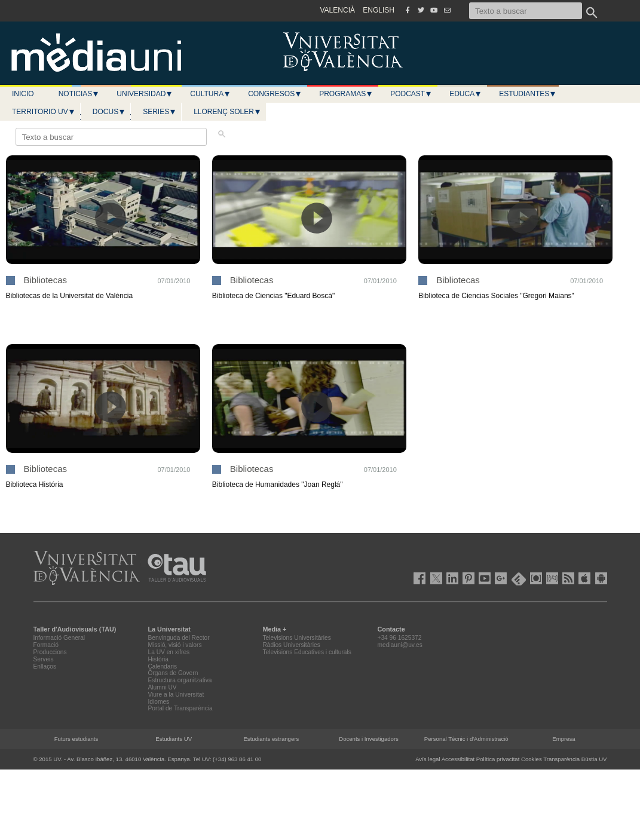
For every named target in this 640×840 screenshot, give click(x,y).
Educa (466, 94)
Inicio (23, 94)
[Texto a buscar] (526, 11)
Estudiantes (528, 94)
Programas (346, 94)
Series (160, 112)
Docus (109, 112)
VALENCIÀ (338, 10)
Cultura (210, 94)
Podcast (411, 94)
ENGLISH (379, 10)
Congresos (275, 94)
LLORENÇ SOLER (227, 112)
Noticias (79, 94)
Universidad (145, 94)
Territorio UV (44, 112)
